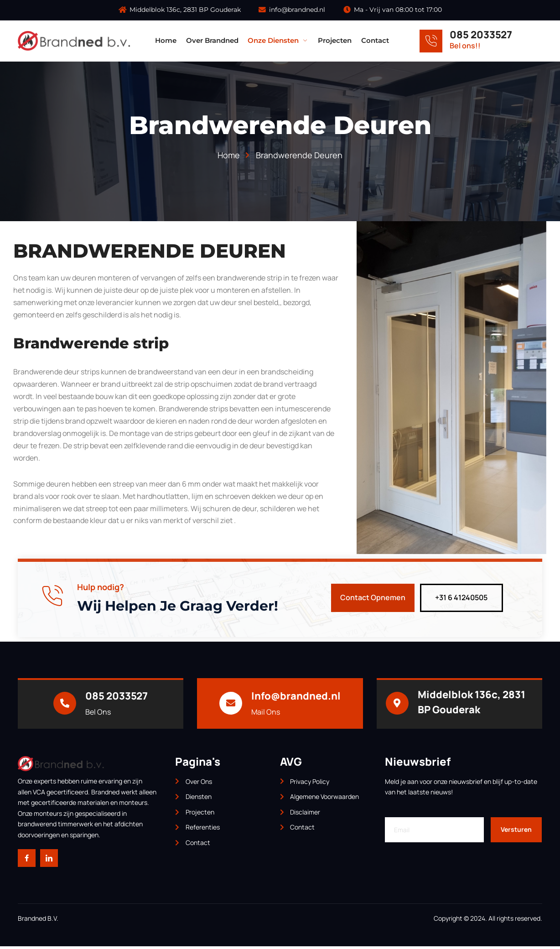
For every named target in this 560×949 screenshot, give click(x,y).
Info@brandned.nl (296, 698)
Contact (376, 41)
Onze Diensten (279, 41)
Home (167, 41)
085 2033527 (481, 35)
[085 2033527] (431, 41)
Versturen (516, 832)
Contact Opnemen (373, 600)
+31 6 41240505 (461, 600)
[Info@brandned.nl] (231, 705)
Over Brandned (213, 41)
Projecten (336, 41)
